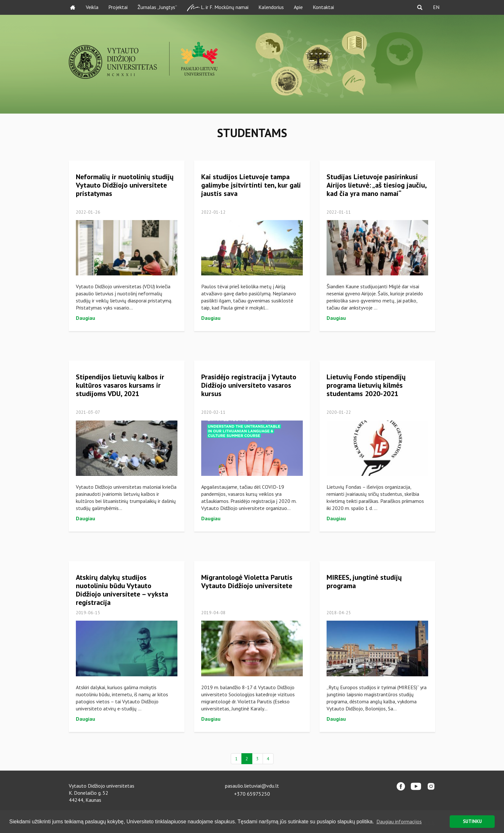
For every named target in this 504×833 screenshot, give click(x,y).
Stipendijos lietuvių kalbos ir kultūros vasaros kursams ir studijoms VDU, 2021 (120, 385)
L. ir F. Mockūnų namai (218, 8)
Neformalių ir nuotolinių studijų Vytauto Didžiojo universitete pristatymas (125, 185)
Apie (298, 7)
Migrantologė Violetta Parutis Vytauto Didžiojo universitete (247, 581)
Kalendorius (271, 7)
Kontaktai (323, 7)
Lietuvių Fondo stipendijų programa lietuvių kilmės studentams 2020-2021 (366, 385)
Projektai (118, 7)
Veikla (92, 7)
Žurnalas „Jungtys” (157, 7)
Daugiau (85, 318)
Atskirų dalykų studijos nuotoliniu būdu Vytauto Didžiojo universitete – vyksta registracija (122, 590)
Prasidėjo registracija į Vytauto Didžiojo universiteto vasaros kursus (249, 385)
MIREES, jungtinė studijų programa (364, 581)
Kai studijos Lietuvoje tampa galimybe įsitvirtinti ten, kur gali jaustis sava (251, 185)
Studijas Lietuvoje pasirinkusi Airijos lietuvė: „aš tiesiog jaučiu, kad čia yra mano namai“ (376, 185)
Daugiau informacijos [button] (399, 821)
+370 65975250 (252, 794)
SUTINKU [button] (472, 821)
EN (436, 7)
